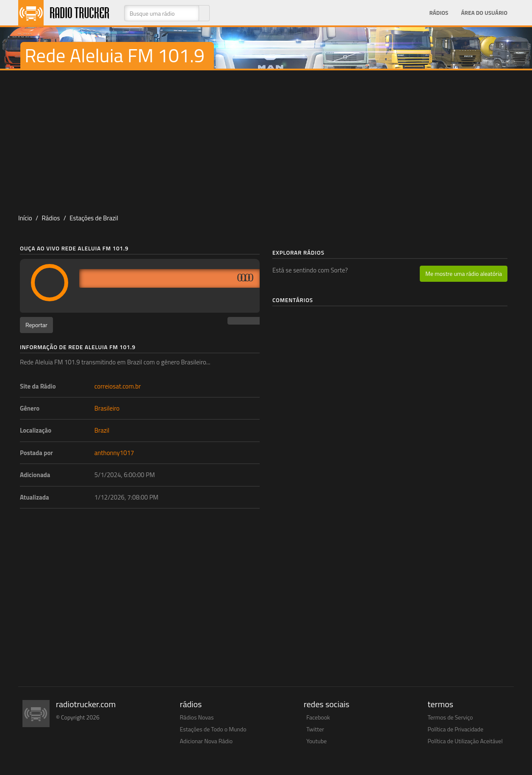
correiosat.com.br (118, 386)
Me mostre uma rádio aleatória (464, 274)
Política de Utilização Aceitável (465, 741)
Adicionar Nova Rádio (206, 741)
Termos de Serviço (450, 717)
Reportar (36, 325)
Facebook (318, 717)
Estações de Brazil (94, 218)
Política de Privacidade (456, 729)
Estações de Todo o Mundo (213, 729)
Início (25, 218)
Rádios (439, 13)
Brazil (102, 430)
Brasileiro (107, 408)
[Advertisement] (266, 138)
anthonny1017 (114, 453)
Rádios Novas (197, 717)
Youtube (316, 741)
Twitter (315, 729)
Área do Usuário (484, 13)
